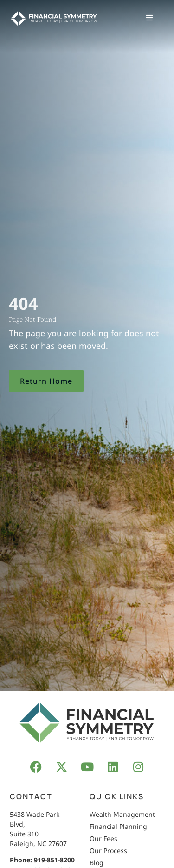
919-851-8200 (54, 860)
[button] (150, 17)
